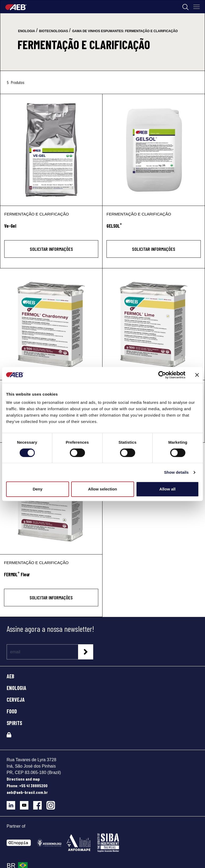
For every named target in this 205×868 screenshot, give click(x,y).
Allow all (167, 489)
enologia (27, 31)
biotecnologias (54, 31)
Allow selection (102, 489)
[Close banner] (197, 375)
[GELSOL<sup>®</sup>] (154, 229)
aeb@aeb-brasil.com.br (27, 792)
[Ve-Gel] (51, 150)
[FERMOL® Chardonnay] (51, 324)
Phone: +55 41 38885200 (27, 786)
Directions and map (23, 779)
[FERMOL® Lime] (154, 324)
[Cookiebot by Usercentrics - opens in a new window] (162, 375)
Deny (38, 489)
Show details (176, 472)
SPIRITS (14, 723)
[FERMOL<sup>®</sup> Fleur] (51, 577)
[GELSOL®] (154, 150)
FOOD (12, 711)
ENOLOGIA (16, 688)
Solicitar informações (51, 249)
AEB (10, 676)
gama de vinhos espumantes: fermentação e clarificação (125, 31)
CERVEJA (16, 700)
